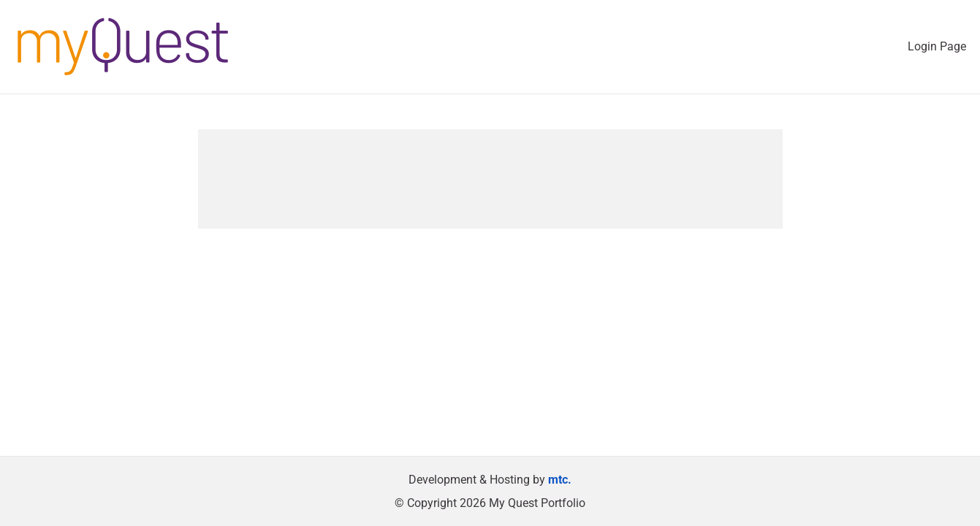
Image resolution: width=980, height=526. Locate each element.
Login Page (937, 46)
